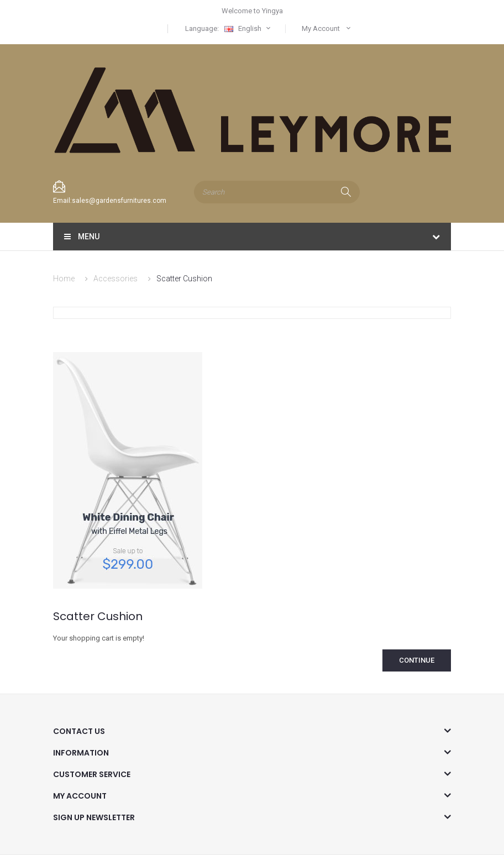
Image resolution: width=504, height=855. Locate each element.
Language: (202, 28)
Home (64, 279)
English (249, 28)
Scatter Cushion (184, 279)
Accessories (116, 279)
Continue (417, 660)
